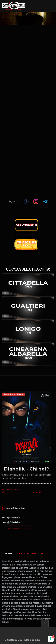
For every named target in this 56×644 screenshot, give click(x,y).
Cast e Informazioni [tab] (30, 553)
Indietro (38, 492)
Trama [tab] (9, 553)
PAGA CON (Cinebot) (19, 528)
